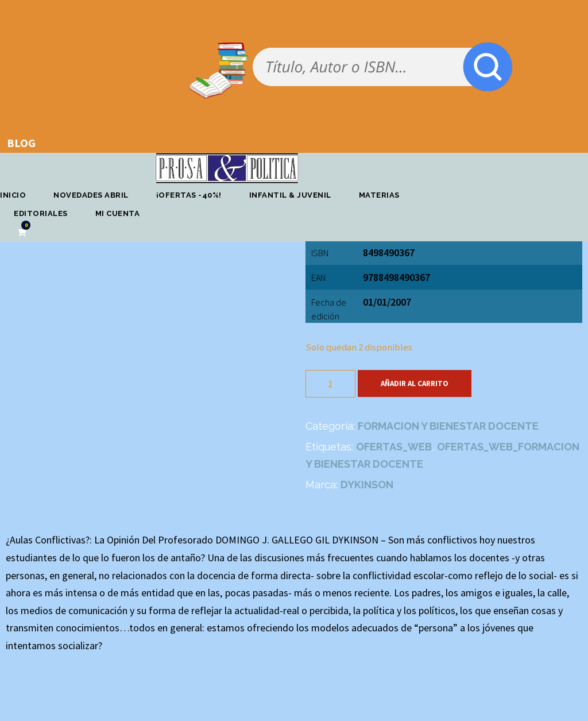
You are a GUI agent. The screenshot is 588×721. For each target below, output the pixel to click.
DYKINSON (367, 485)
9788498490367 (396, 277)
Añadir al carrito (415, 383)
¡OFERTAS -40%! (189, 195)
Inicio (13, 195)
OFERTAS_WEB (394, 447)
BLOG (21, 143)
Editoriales (41, 213)
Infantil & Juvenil (290, 195)
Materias (379, 195)
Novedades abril (91, 195)
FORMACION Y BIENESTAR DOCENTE (448, 426)
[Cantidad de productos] (330, 384)
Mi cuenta (118, 213)
